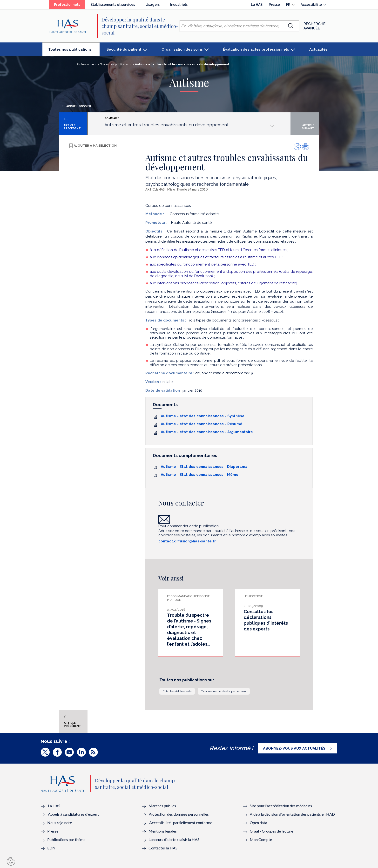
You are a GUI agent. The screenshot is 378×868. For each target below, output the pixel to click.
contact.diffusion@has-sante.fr (187, 541)
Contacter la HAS (163, 848)
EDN (51, 848)
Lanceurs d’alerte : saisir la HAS (174, 839)
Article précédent (72, 127)
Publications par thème (66, 839)
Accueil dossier (79, 106)
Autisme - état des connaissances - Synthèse (203, 416)
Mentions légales (163, 831)
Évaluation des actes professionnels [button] (256, 49)
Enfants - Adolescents (177, 691)
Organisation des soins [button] (182, 49)
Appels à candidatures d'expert (73, 814)
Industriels (179, 5)
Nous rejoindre (60, 823)
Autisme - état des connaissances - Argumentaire (207, 432)
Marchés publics (163, 806)
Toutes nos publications (74, 51)
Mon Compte (261, 839)
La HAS (257, 5)
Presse (274, 5)
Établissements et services (113, 5)
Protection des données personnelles (179, 814)
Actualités (318, 49)
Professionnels (69, 6)
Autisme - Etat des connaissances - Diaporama (204, 467)
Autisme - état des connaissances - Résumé (202, 424)
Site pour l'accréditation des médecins (281, 806)
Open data (258, 823)
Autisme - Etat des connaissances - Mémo (200, 475)
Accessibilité (311, 5)
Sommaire (112, 118)
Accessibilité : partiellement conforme (181, 823)
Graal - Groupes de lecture (271, 831)
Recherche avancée (314, 26)
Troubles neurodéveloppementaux (224, 691)
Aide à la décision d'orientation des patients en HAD (292, 814)
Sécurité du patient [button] (124, 49)
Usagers (153, 5)
